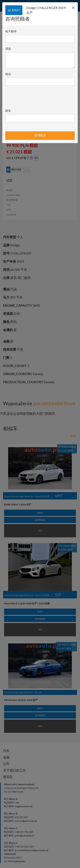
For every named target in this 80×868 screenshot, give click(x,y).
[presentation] (33, 96)
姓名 (8, 110)
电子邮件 (11, 31)
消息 (8, 49)
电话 (8, 74)
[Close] (73, 8)
